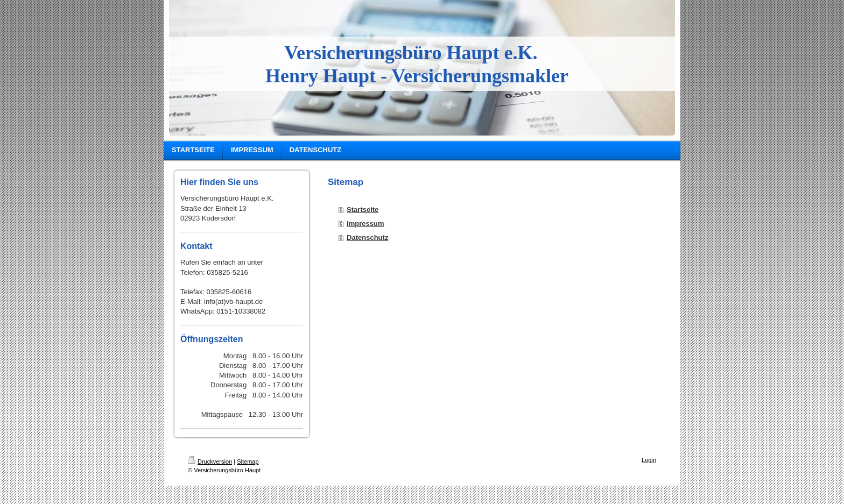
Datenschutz (367, 237)
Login (649, 460)
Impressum (365, 223)
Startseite (363, 210)
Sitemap (248, 462)
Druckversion (210, 462)
